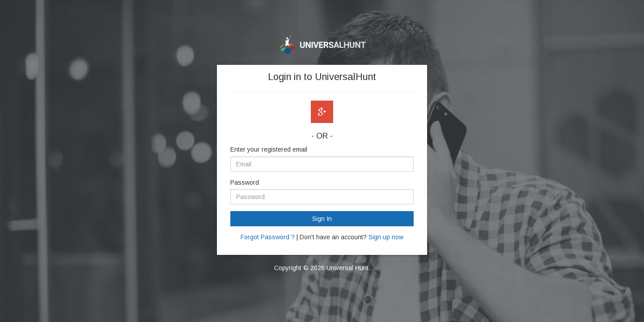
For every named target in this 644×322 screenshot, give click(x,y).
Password (245, 182)
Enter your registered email (269, 149)
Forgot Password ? (268, 237)
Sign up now (386, 237)
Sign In (322, 219)
